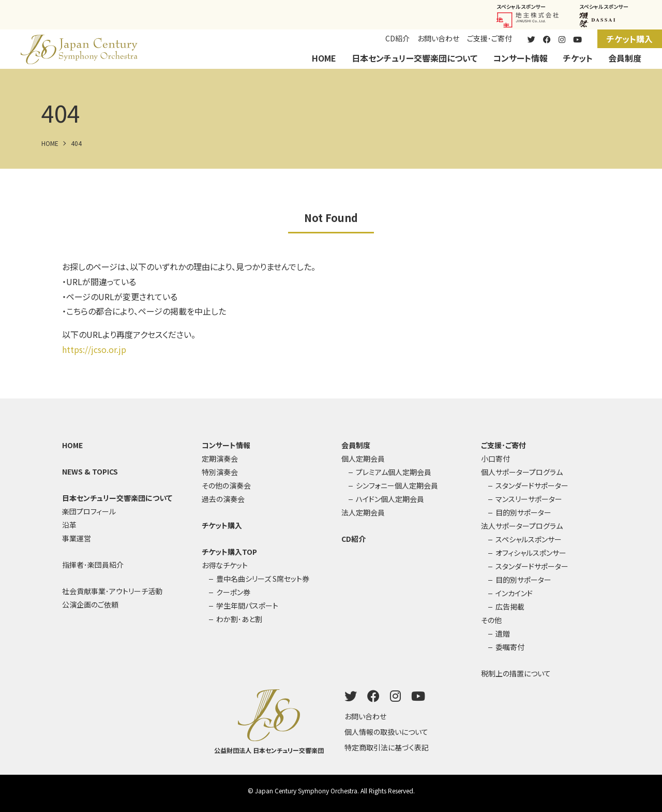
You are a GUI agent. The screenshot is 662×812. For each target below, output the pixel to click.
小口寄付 (495, 459)
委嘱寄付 (510, 647)
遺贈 (503, 633)
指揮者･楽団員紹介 (93, 565)
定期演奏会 (220, 459)
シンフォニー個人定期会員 (397, 485)
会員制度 (625, 58)
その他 (491, 620)
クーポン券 (233, 592)
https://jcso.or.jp (94, 349)
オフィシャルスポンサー (531, 553)
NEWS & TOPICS (90, 471)
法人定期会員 (363, 512)
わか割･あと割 (239, 619)
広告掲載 (510, 607)
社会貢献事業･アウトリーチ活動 (112, 591)
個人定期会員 (363, 459)
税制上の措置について (516, 673)
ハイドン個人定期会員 (390, 499)
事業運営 (77, 538)
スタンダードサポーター (532, 485)
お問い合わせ (438, 38)
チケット (578, 58)
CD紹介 (397, 38)
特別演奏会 (220, 472)
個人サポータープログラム (522, 472)
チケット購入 (630, 39)
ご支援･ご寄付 (490, 38)
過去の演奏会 (223, 499)
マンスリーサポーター (529, 499)
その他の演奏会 (226, 485)
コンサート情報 (520, 58)
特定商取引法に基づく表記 (387, 747)
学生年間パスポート (247, 606)
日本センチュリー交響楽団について (415, 58)
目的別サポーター (523, 512)
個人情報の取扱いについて (386, 732)
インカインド (514, 593)
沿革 (69, 525)
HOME (324, 58)
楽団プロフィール (89, 511)
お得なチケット (225, 565)
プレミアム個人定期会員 (394, 472)
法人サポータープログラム (522, 526)
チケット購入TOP (229, 552)
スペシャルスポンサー (529, 539)
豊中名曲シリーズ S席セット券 (263, 579)
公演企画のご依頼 (90, 604)
